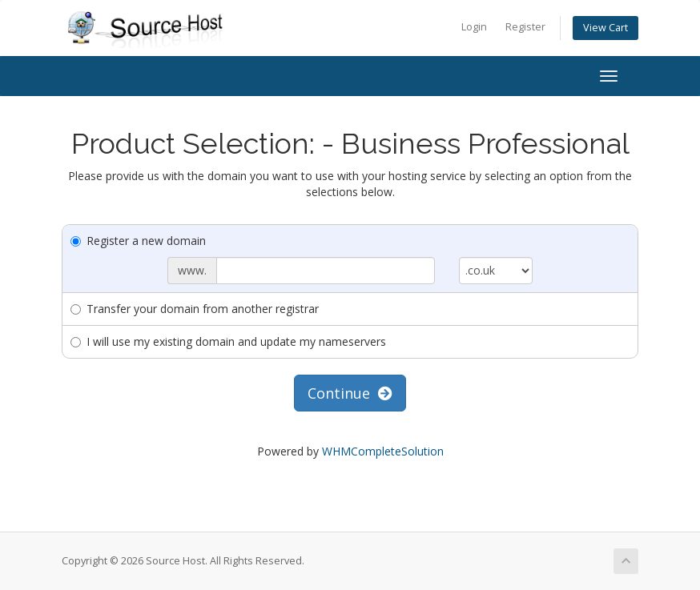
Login (474, 27)
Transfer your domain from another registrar (195, 309)
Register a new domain (138, 241)
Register (525, 27)
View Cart (605, 28)
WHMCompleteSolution (383, 451)
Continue (350, 393)
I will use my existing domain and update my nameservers (228, 341)
